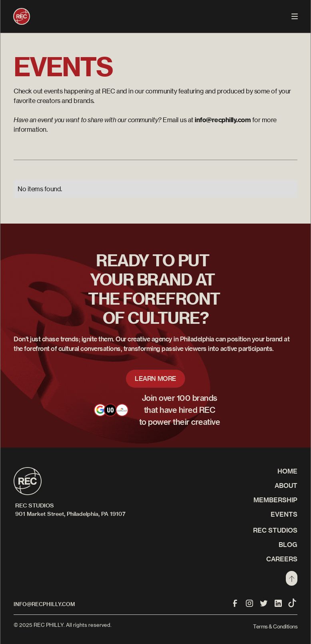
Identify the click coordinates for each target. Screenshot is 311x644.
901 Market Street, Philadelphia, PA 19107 (70, 514)
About (286, 485)
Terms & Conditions (275, 626)
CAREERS (282, 559)
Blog (288, 545)
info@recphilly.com (44, 604)
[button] (295, 16)
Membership (275, 500)
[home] (22, 16)
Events (284, 514)
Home (287, 471)
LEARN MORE (155, 378)
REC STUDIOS (275, 530)
